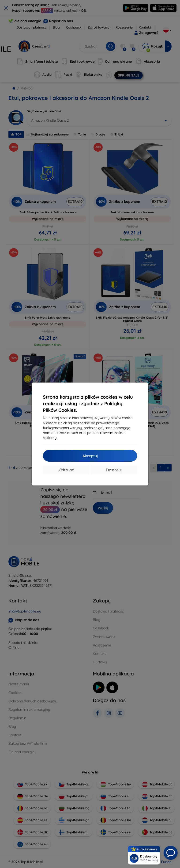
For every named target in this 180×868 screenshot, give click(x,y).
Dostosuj (114, 470)
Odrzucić (66, 470)
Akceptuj (90, 456)
